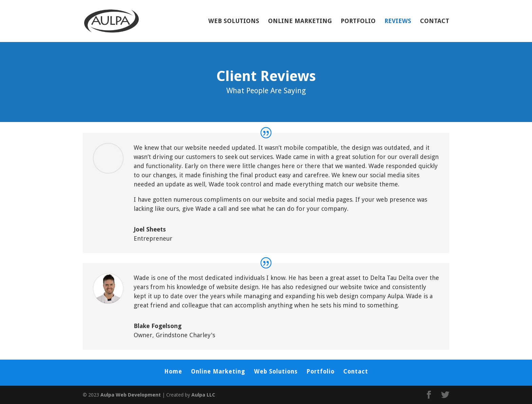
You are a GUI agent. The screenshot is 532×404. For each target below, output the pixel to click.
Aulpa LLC (203, 395)
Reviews (398, 22)
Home (173, 371)
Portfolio (358, 22)
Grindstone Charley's (185, 335)
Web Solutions (234, 22)
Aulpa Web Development (131, 395)
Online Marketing (300, 22)
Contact (435, 22)
